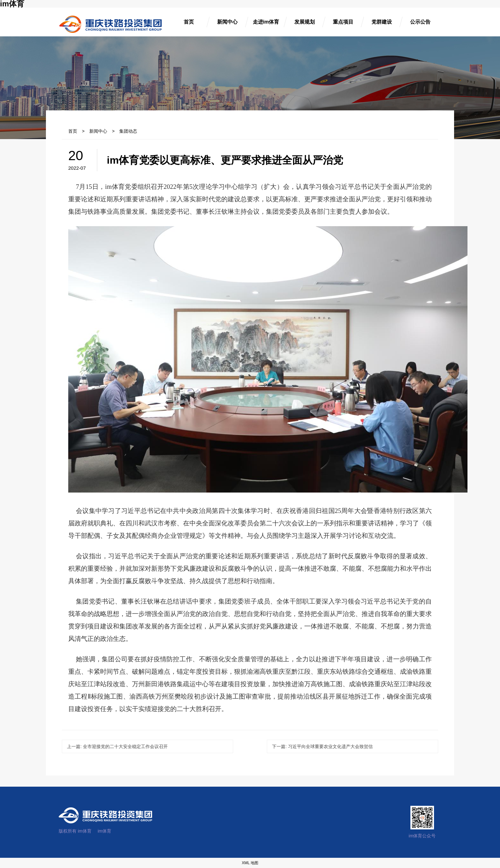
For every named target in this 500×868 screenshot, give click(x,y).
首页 (73, 131)
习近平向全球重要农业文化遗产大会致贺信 (322, 746)
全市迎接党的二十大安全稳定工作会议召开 (117, 746)
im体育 (104, 831)
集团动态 (128, 131)
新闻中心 (98, 131)
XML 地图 (250, 863)
